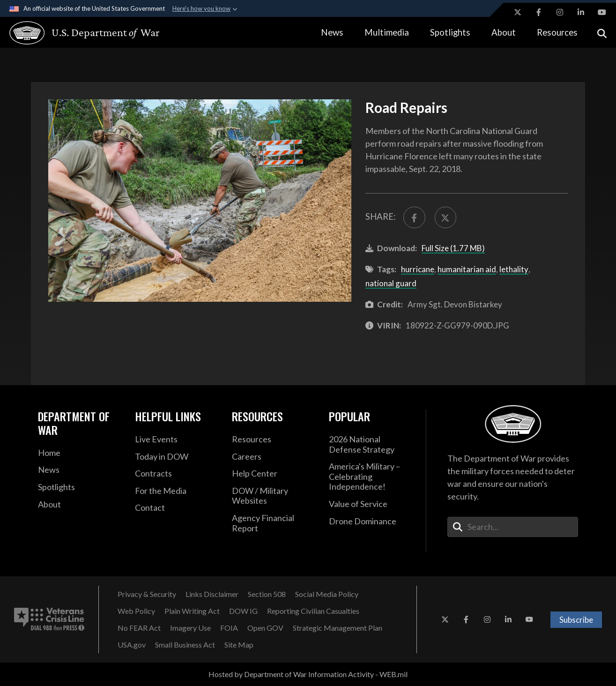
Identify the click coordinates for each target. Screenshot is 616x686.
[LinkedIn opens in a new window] (581, 12)
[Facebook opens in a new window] (539, 12)
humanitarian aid (467, 269)
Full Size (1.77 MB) (453, 248)
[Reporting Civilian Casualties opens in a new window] (313, 611)
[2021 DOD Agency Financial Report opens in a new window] (273, 523)
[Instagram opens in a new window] (560, 12)
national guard (391, 283)
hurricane (418, 269)
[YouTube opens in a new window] (602, 12)
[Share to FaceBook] (414, 218)
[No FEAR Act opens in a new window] (139, 628)
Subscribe (576, 620)
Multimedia (387, 32)
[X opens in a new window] (518, 12)
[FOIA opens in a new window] (229, 628)
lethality (514, 269)
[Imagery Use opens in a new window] (190, 628)
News (332, 32)
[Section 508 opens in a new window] (267, 594)
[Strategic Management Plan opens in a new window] (338, 628)
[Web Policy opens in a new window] (136, 611)
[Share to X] (446, 218)
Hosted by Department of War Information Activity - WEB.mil (308, 674)
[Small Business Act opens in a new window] (185, 645)
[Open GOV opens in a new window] (265, 628)
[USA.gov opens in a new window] (132, 645)
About (504, 32)
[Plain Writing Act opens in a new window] (192, 611)
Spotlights (450, 32)
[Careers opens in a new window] (273, 457)
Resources (557, 32)
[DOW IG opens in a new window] (243, 611)
